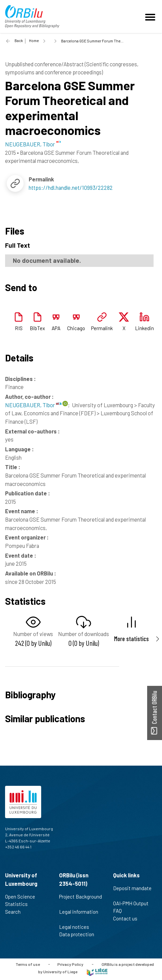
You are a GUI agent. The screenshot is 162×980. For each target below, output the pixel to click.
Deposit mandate (132, 892)
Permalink (102, 328)
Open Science (23, 897)
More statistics (131, 639)
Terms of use (28, 964)
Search (16, 912)
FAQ (120, 911)
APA (56, 328)
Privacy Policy (70, 964)
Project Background (80, 900)
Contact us (128, 918)
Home (34, 41)
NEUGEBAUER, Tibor (33, 405)
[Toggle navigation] (151, 16)
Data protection (79, 934)
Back (19, 41)
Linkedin (144, 328)
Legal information (79, 915)
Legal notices (77, 927)
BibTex (37, 328)
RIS (19, 328)
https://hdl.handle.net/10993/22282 (71, 187)
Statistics (19, 904)
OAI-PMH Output (134, 903)
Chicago (76, 328)
